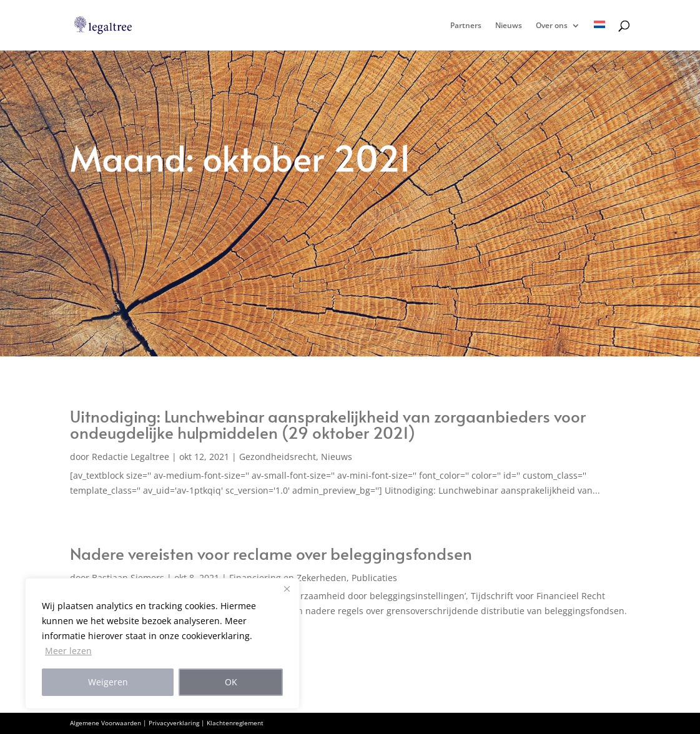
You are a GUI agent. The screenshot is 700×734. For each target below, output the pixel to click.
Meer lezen (68, 651)
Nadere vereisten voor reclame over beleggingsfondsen (271, 553)
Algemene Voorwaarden (106, 723)
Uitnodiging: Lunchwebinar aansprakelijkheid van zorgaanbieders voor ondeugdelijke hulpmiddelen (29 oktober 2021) (328, 424)
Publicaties (374, 578)
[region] (162, 643)
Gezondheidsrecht (278, 457)
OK (231, 682)
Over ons (552, 26)
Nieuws (509, 26)
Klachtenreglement (235, 723)
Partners (466, 26)
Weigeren (108, 682)
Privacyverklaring (174, 723)
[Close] (287, 589)
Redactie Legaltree (131, 457)
